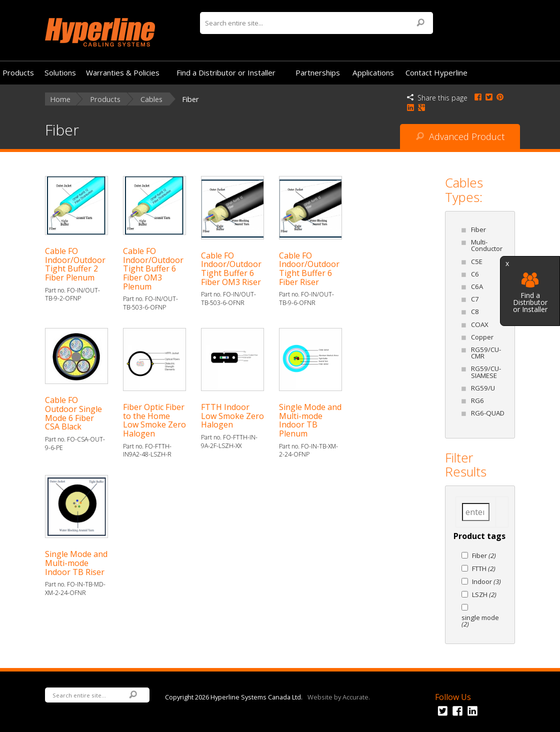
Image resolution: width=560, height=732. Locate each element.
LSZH (484, 594)
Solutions (60, 72)
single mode (480, 621)
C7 (475, 299)
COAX (480, 324)
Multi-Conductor (487, 245)
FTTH (484, 568)
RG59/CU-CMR (486, 353)
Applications (373, 72)
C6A (477, 286)
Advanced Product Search (460, 140)
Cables (151, 99)
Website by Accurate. (339, 696)
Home (60, 99)
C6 (475, 274)
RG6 (477, 400)
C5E (477, 261)
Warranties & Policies (123, 72)
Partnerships (318, 72)
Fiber (478, 229)
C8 (475, 311)
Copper (482, 337)
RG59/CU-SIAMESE (486, 372)
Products (18, 72)
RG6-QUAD (488, 413)
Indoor (486, 581)
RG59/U (483, 388)
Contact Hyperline (436, 72)
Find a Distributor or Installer (530, 293)
